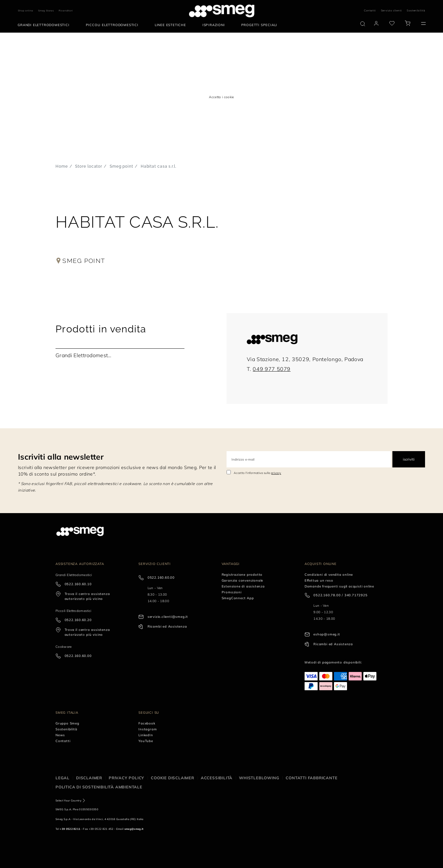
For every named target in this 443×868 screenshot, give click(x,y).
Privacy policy (127, 778)
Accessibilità (217, 778)
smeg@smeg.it (134, 829)
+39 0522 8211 (70, 829)
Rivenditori (66, 11)
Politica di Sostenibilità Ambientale (99, 787)
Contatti (370, 10)
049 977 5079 (272, 369)
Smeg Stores (46, 11)
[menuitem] (45, 25)
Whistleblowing (259, 778)
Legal (63, 778)
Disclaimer (89, 778)
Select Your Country (68, 800)
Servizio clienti (392, 10)
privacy (276, 473)
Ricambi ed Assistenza (167, 626)
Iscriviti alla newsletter (61, 457)
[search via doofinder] (363, 24)
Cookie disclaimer (173, 778)
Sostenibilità (416, 10)
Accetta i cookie (221, 97)
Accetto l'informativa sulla (257, 473)
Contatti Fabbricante (311, 778)
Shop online (26, 11)
